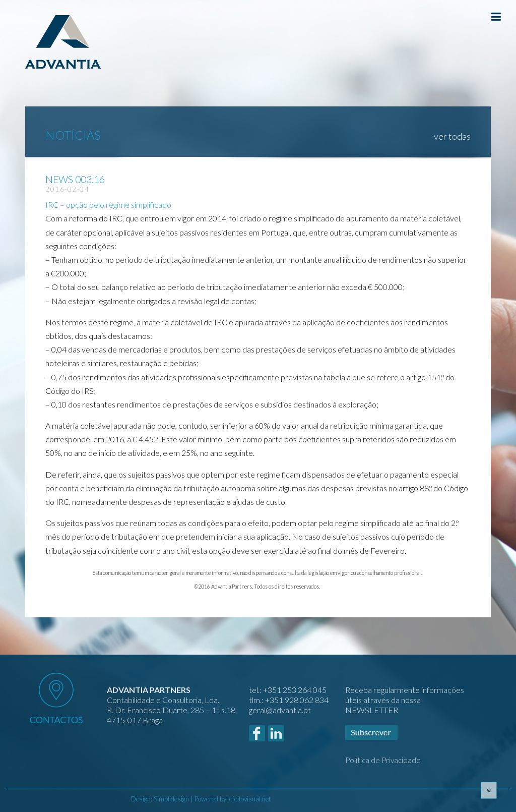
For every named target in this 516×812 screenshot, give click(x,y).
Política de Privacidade (383, 760)
